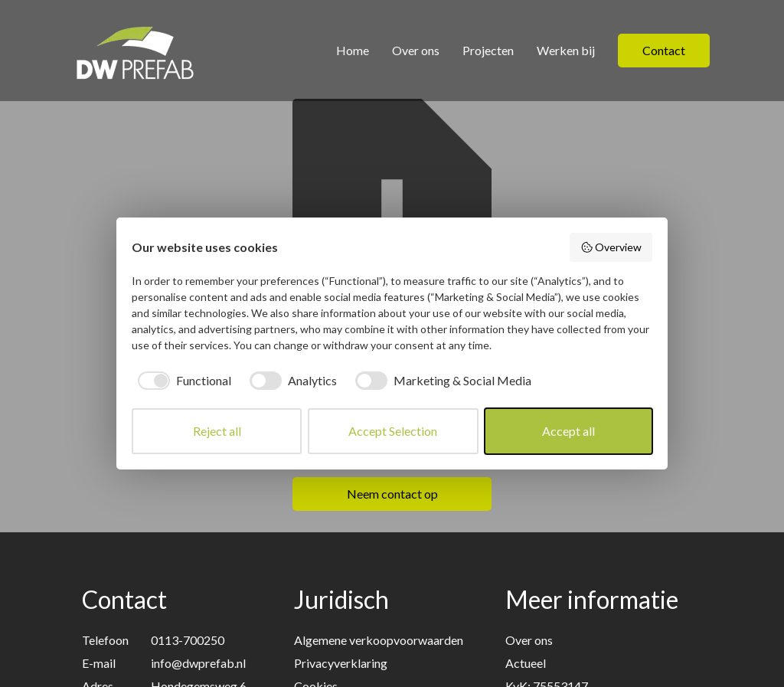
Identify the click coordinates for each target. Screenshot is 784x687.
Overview (611, 247)
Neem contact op (392, 494)
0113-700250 (188, 640)
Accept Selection (393, 431)
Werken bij (566, 50)
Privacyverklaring (341, 663)
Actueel (526, 663)
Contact (664, 50)
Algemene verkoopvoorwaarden (379, 640)
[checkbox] (181, 381)
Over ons (416, 50)
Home (353, 50)
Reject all (217, 431)
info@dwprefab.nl (198, 663)
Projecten (488, 50)
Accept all (568, 431)
